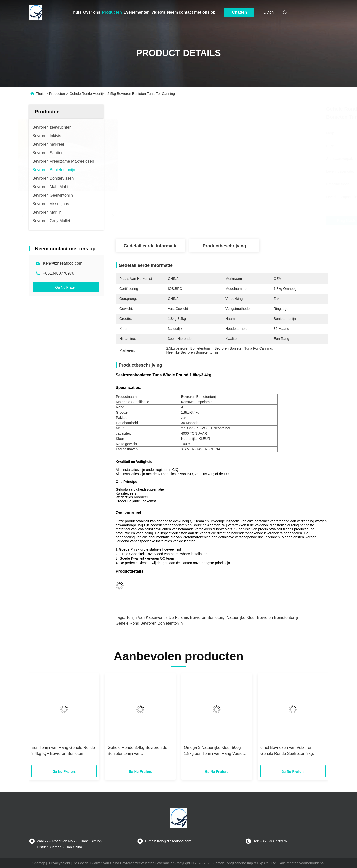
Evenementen (137, 12)
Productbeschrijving (224, 246)
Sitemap (39, 863)
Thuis (76, 12)
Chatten (240, 12)
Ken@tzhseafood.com (63, 263)
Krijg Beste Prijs (254, 221)
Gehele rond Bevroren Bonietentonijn (149, 623)
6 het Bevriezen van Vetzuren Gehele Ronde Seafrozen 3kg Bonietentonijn (287, 751)
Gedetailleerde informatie (151, 246)
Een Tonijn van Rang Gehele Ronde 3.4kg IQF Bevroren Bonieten (63, 751)
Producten (112, 12)
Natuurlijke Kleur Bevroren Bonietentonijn (263, 617)
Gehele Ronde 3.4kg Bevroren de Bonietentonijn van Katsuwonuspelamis (137, 751)
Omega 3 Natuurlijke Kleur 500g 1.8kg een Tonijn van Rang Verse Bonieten (213, 751)
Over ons (92, 12)
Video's (158, 12)
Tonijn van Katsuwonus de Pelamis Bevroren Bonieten (175, 617)
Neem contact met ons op (191, 12)
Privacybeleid (59, 863)
